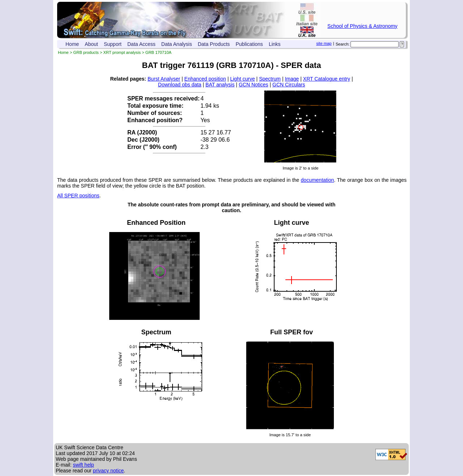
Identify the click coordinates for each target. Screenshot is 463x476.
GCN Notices (254, 85)
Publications (249, 44)
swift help (83, 465)
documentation (318, 180)
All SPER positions (78, 196)
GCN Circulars (289, 85)
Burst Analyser (164, 79)
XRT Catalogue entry (327, 79)
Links (275, 44)
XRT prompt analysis (122, 52)
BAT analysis (220, 85)
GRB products (86, 52)
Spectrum (270, 79)
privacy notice (109, 471)
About (91, 44)
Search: (343, 44)
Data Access (141, 44)
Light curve (242, 79)
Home (72, 44)
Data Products (214, 44)
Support (113, 44)
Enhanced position (205, 79)
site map (324, 43)
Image (292, 79)
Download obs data (180, 85)
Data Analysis (177, 44)
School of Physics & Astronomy (362, 26)
